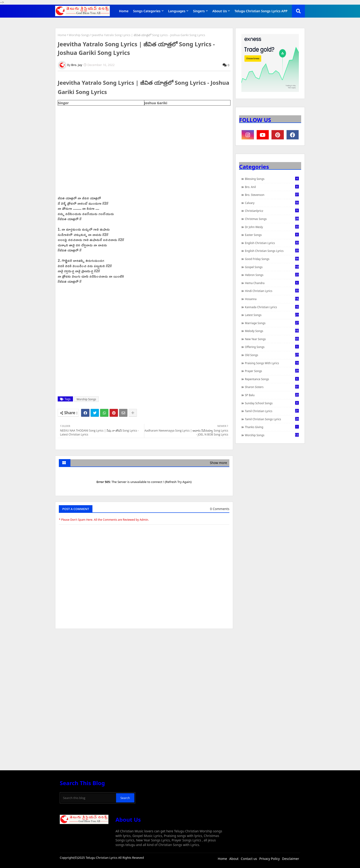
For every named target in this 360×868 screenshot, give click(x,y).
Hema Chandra (272, 283)
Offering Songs (272, 347)
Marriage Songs (272, 323)
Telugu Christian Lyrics (102, 858)
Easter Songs (272, 235)
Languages (177, 11)
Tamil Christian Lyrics (272, 411)
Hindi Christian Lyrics (272, 291)
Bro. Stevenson (272, 195)
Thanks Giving (272, 427)
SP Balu (272, 395)
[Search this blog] (88, 798)
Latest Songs (272, 315)
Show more (218, 463)
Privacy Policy (269, 859)
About (234, 859)
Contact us (249, 859)
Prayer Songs (272, 371)
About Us (220, 11)
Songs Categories (147, 11)
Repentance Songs (272, 379)
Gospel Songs (272, 267)
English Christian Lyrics (272, 243)
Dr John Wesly (272, 227)
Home (124, 11)
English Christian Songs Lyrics (272, 251)
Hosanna (272, 299)
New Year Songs (272, 339)
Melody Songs (272, 331)
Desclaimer (291, 859)
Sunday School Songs (272, 403)
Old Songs (272, 355)
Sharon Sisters (272, 387)
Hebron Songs (272, 275)
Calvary (272, 203)
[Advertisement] (144, 667)
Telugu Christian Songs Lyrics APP (261, 11)
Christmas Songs (272, 219)
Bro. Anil (272, 187)
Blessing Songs (272, 179)
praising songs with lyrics (272, 363)
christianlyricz (272, 211)
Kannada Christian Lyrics (272, 307)
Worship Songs (79, 35)
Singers (199, 11)
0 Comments (220, 509)
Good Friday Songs (272, 259)
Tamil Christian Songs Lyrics (272, 419)
